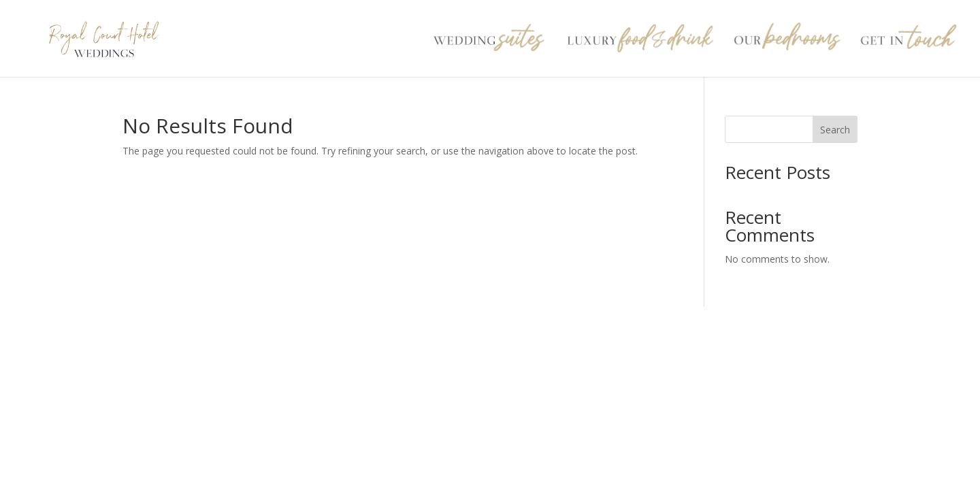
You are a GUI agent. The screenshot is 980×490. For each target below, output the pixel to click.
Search (835, 130)
